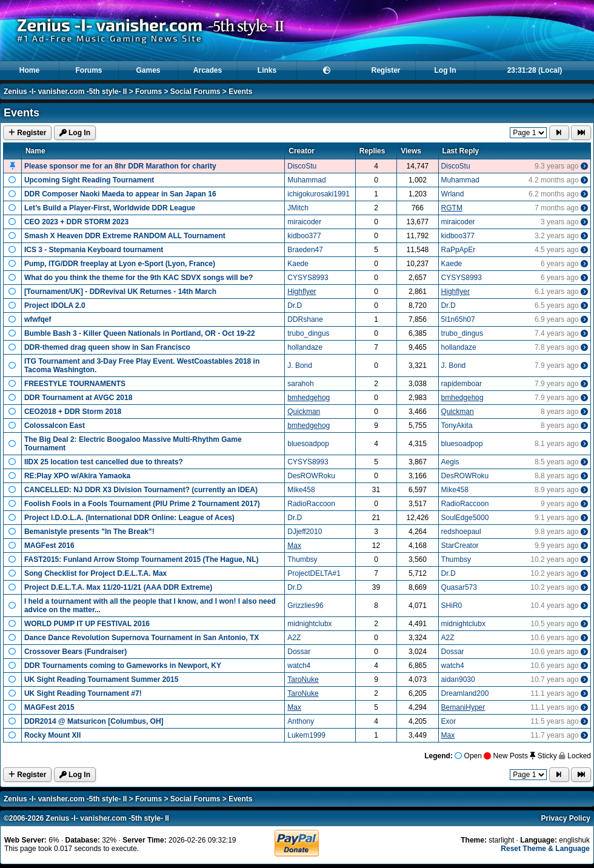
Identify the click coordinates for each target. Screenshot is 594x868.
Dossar (299, 652)
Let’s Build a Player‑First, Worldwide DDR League (110, 208)
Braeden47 (305, 250)
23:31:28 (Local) (535, 70)
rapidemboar (462, 384)
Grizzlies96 (305, 606)
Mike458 (301, 490)
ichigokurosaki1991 (319, 194)
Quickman (304, 412)
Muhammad (306, 180)
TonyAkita (457, 426)
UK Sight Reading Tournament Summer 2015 (102, 679)
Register (385, 70)
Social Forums (195, 92)
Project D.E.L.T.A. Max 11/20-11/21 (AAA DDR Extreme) (118, 587)
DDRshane (305, 319)
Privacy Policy (566, 818)
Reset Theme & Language (545, 849)
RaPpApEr (459, 250)
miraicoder (304, 222)
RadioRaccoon (311, 504)
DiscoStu (302, 166)
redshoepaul (461, 532)
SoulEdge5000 (465, 518)
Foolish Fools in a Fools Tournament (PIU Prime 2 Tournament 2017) (142, 504)
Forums (88, 70)
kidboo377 (304, 236)
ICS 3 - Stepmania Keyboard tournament (94, 250)
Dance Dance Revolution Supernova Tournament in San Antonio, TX (142, 638)
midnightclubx (309, 624)
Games (148, 70)
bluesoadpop (308, 444)
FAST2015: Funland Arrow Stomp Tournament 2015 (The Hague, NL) (142, 559)
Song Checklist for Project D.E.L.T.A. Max (95, 573)
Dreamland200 (465, 693)
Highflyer (302, 292)
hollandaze (305, 347)
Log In (446, 70)
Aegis (450, 462)
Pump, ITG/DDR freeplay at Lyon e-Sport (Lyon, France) (120, 264)
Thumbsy (302, 559)
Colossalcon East (55, 426)
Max (294, 546)
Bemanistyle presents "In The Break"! (89, 532)
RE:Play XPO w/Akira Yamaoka (77, 476)
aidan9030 (458, 679)
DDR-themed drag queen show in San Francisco (107, 347)
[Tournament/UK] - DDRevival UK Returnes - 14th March (120, 292)
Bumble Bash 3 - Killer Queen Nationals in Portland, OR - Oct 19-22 (140, 333)
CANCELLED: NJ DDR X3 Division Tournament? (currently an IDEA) (141, 490)
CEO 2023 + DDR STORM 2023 (76, 222)
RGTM (452, 208)
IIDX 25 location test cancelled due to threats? (104, 462)
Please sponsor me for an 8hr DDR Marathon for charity (120, 166)
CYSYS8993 (308, 278)
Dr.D (295, 305)
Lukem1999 (306, 735)
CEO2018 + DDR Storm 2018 (73, 412)
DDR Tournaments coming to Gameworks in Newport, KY (123, 666)
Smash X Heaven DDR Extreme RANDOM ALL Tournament (125, 236)
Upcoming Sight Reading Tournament (89, 180)
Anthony (301, 721)
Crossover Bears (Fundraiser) (75, 652)
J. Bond (300, 366)
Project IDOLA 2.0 (55, 305)
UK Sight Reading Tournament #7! (83, 693)
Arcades (208, 70)
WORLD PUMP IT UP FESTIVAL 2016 (87, 624)
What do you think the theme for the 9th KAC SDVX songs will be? (138, 278)
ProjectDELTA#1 (314, 573)
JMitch (298, 208)
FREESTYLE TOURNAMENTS (75, 384)
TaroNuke (303, 679)
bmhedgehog (309, 398)
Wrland (453, 194)
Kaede (298, 264)
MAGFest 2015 (49, 707)
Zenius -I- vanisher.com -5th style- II (65, 92)
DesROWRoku (311, 476)
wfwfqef (38, 319)
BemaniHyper (463, 707)
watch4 (299, 666)
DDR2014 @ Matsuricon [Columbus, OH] (94, 721)
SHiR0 (452, 606)
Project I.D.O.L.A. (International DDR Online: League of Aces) (129, 518)
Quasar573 (459, 587)
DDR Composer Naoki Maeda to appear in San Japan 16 (120, 194)
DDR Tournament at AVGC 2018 (78, 398)
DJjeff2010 (305, 532)
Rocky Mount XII (52, 735)
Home (29, 70)
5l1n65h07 (458, 319)
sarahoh (300, 384)
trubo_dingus (308, 333)
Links (267, 70)
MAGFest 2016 (49, 546)
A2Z (294, 638)
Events (240, 92)
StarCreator (460, 546)
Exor (449, 721)
